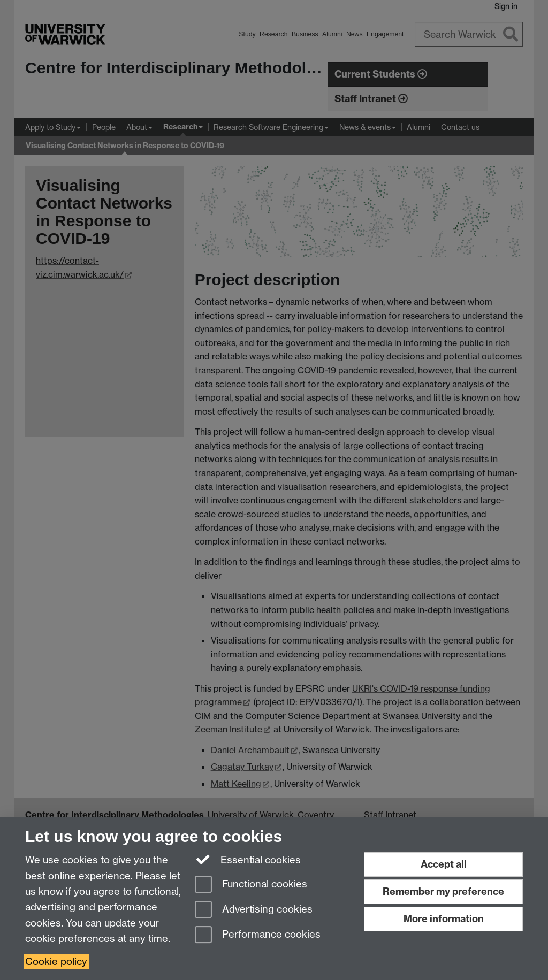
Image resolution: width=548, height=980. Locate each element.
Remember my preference (443, 891)
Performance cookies (258, 935)
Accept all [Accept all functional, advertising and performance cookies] (444, 864)
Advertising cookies (254, 910)
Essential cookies (248, 859)
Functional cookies (251, 885)
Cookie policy (56, 962)
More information (444, 919)
